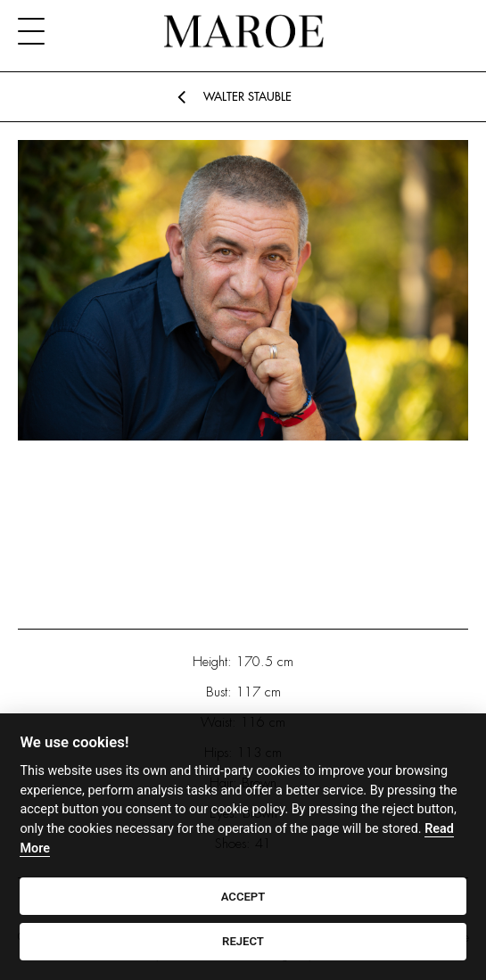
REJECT (243, 941)
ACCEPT (243, 897)
